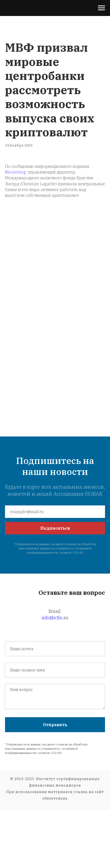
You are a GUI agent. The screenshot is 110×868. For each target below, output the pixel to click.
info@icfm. (53, 618)
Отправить (55, 725)
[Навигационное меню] (101, 8)
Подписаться (55, 528)
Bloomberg (15, 172)
